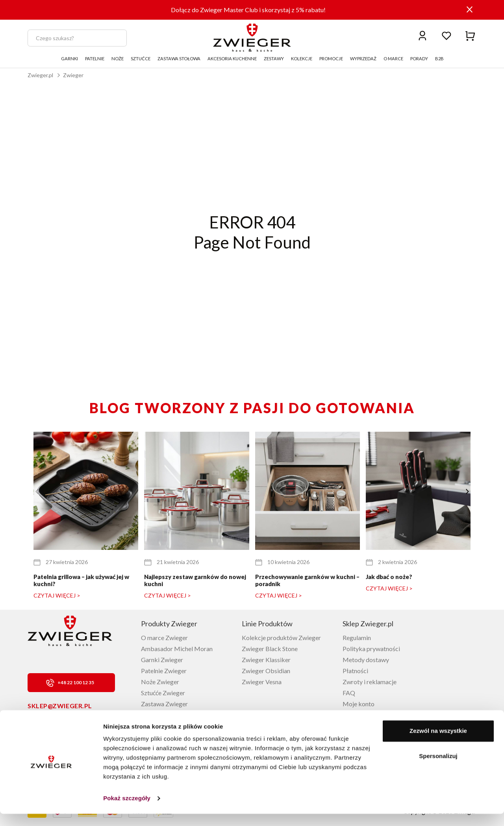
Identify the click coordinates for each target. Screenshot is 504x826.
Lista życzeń (359, 715)
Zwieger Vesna (262, 682)
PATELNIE (95, 58)
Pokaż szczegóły (127, 810)
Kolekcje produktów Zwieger (281, 638)
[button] (467, 492)
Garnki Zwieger (162, 660)
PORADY (419, 58)
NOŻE (118, 58)
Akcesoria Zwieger (167, 715)
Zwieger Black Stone (270, 649)
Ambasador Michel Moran (177, 649)
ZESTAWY (274, 58)
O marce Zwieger (164, 638)
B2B (439, 58)
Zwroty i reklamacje (370, 682)
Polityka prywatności (371, 649)
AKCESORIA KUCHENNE (232, 58)
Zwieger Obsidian (266, 671)
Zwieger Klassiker (266, 660)
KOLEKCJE (302, 58)
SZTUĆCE (141, 58)
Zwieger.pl (40, 75)
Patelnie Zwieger (164, 671)
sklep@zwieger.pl (60, 706)
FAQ (349, 693)
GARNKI (69, 58)
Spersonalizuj (438, 768)
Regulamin (357, 638)
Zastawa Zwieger (164, 704)
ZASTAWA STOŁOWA (179, 58)
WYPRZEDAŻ (363, 58)
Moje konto (359, 704)
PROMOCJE (331, 58)
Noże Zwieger (160, 682)
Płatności (355, 671)
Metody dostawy (366, 660)
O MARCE (393, 58)
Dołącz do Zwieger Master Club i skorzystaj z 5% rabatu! (248, 10)
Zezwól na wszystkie (438, 743)
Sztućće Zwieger (163, 693)
